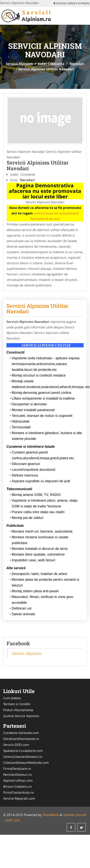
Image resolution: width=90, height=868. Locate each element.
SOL (17, 820)
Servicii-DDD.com (16, 745)
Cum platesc (12, 698)
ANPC (9, 820)
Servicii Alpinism (19, 64)
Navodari (77, 64)
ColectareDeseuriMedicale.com (26, 763)
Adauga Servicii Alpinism (71, 3)
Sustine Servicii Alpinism (21, 716)
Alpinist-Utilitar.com (18, 780)
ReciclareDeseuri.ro (17, 774)
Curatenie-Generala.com (21, 733)
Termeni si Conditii (17, 704)
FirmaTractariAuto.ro (18, 792)
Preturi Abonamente (18, 710)
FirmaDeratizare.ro (17, 768)
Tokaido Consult (75, 815)
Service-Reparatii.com (19, 798)
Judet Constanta (51, 64)
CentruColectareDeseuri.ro (23, 757)
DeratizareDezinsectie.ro (21, 739)
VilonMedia (51, 815)
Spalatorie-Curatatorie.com (23, 751)
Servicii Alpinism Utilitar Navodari (37, 309)
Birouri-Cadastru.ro (17, 786)
